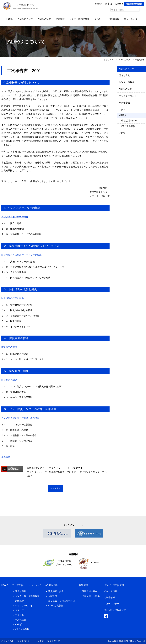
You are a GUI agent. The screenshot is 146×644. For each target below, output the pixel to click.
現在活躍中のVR (129, 121)
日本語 (109, 4)
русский (119, 4)
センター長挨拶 (127, 82)
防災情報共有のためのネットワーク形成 (21, 255)
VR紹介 (19, 624)
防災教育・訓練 (9, 380)
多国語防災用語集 (134, 4)
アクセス (123, 133)
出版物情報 (114, 19)
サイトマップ (54, 641)
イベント (99, 19)
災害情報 (60, 19)
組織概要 (19, 601)
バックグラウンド (128, 96)
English (99, 4)
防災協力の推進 (9, 347)
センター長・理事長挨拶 (27, 596)
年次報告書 (124, 103)
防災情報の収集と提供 (13, 298)
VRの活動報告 (128, 126)
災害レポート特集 (91, 596)
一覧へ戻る (55, 488)
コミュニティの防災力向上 (62, 601)
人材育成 (53, 596)
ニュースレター (132, 19)
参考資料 (6, 457)
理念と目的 (124, 75)
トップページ (110, 60)
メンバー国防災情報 (79, 19)
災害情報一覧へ (90, 591)
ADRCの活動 (44, 19)
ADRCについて (26, 19)
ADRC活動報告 (56, 606)
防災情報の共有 (56, 591)
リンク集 (40, 641)
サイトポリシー (25, 641)
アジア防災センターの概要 (15, 217)
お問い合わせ (8, 641)
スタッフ (123, 109)
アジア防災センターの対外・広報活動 (20, 418)
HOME (10, 19)
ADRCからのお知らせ (115, 610)
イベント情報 (111, 591)
